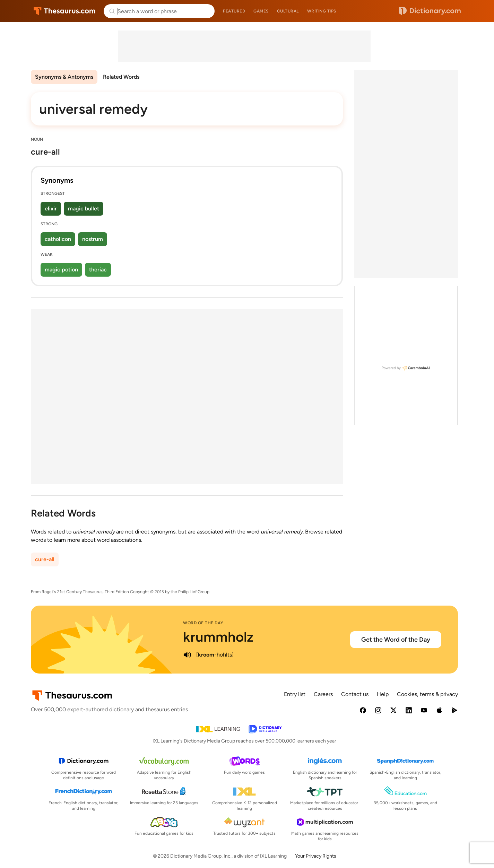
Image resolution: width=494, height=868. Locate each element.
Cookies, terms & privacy (427, 694)
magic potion (61, 270)
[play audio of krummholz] (187, 655)
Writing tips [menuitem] (322, 11)
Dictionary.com (430, 11)
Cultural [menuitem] (288, 11)
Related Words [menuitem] (121, 77)
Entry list (295, 694)
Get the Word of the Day (396, 640)
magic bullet (84, 209)
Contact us (355, 694)
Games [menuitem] (261, 11)
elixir (51, 209)
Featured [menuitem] (234, 11)
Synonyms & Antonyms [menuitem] (64, 77)
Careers (323, 694)
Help (383, 694)
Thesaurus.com (65, 11)
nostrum (93, 239)
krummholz (218, 637)
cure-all (45, 559)
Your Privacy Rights (316, 856)
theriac (98, 270)
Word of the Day (203, 623)
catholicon (58, 239)
